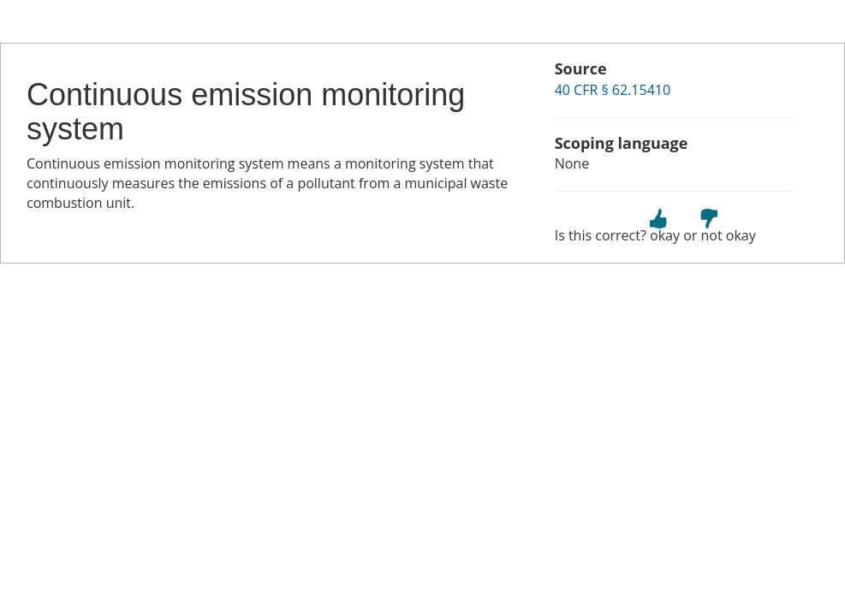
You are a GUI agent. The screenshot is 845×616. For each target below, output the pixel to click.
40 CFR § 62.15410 (613, 90)
